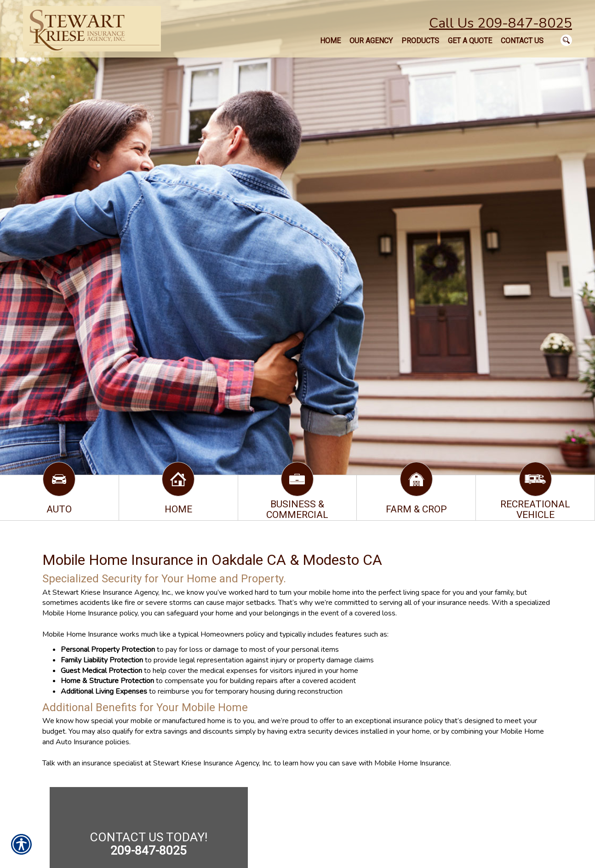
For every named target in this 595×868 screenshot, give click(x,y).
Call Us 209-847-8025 (501, 23)
